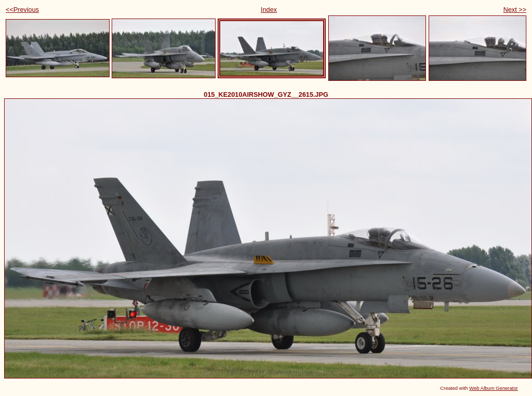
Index (269, 10)
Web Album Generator (494, 388)
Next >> (515, 10)
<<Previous (22, 10)
